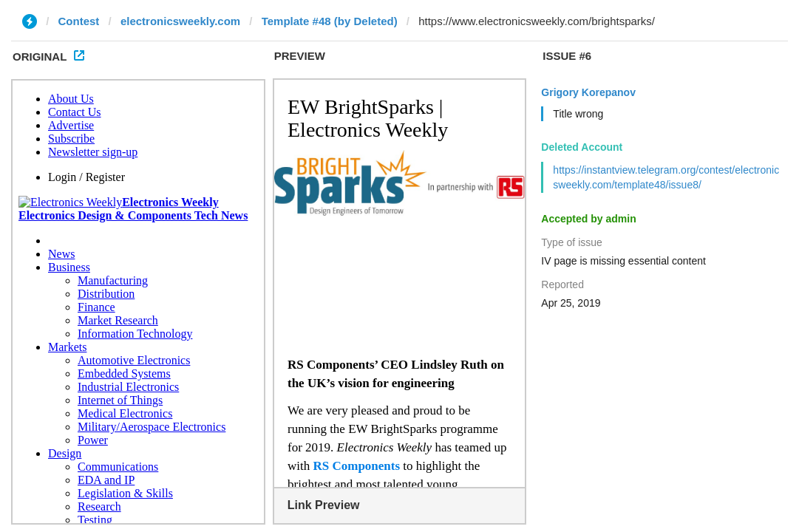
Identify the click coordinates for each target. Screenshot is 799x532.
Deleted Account (582, 147)
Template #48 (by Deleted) (330, 21)
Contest (79, 21)
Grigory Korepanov (588, 92)
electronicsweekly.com (180, 21)
